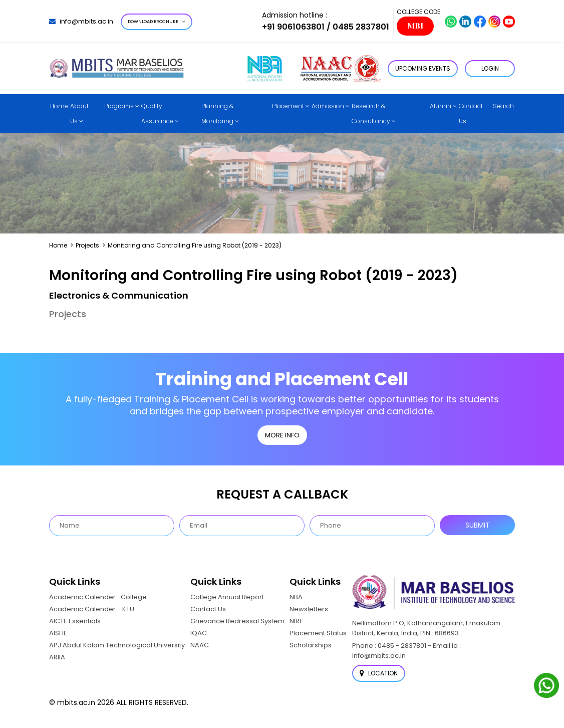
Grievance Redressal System (237, 621)
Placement (288, 106)
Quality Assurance (157, 113)
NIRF (296, 621)
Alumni (441, 106)
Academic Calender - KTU (92, 609)
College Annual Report (227, 597)
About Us (79, 113)
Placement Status (318, 633)
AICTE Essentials (75, 621)
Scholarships (311, 645)
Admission (328, 106)
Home (59, 106)
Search (503, 106)
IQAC (199, 633)
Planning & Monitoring (217, 113)
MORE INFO (282, 435)
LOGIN (490, 68)
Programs (119, 106)
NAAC (200, 645)
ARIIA (57, 657)
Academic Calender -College (98, 597)
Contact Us (471, 113)
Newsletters (309, 609)
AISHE (58, 633)
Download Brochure (157, 22)
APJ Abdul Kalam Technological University (117, 645)
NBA (296, 597)
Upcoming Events (423, 68)
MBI (415, 26)
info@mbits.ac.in (81, 21)
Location (379, 673)
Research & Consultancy (371, 113)
